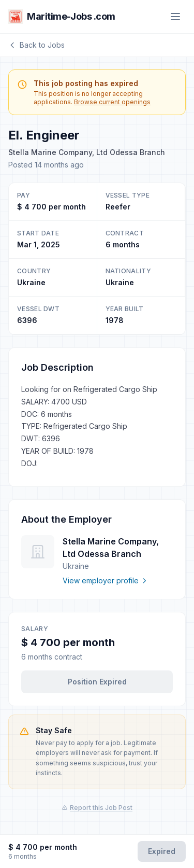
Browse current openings (112, 102)
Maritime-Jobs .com (62, 17)
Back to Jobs (36, 45)
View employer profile (105, 580)
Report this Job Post (97, 808)
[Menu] (175, 17)
